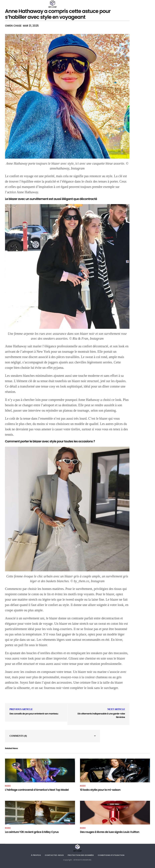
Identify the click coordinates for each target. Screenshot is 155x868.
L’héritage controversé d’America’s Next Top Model (37, 790)
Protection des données (81, 855)
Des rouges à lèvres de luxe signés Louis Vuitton (110, 832)
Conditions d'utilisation (111, 855)
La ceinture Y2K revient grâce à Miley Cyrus (32, 832)
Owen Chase (13, 26)
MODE (8, 786)
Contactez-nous (54, 855)
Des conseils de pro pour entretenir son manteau (34, 714)
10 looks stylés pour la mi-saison (100, 790)
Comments (18, 736)
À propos (36, 855)
